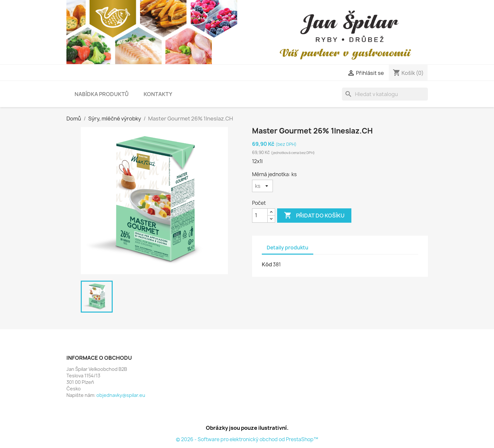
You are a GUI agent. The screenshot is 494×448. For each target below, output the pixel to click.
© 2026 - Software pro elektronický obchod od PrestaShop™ (247, 439)
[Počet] (260, 216)
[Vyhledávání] (385, 94)
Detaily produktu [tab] (288, 248)
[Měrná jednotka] (262, 186)
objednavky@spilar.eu (121, 395)
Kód (267, 264)
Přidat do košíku (314, 216)
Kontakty (158, 94)
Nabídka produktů (102, 94)
